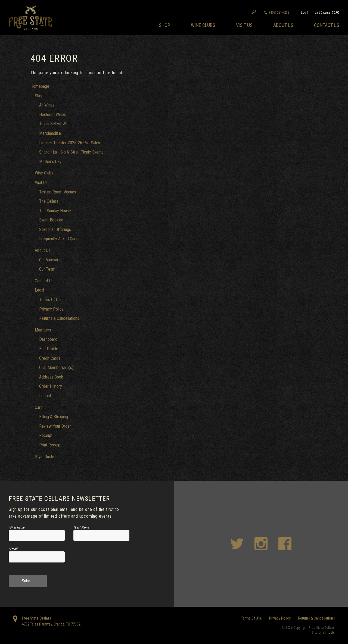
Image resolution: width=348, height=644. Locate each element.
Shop (164, 25)
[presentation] (102, 559)
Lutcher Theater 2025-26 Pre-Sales (70, 143)
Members (43, 330)
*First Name (17, 527)
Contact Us (327, 25)
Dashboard (48, 339)
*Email (13, 549)
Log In (305, 12)
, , (51, 624)
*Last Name (81, 527)
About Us (283, 25)
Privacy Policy (51, 309)
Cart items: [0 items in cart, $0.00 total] (327, 12)
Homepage (40, 86)
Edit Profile (49, 349)
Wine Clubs (203, 25)
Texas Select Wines (56, 124)
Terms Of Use (51, 300)
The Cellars (49, 201)
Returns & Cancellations (59, 318)
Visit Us (244, 25)
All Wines (47, 105)
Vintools (329, 633)
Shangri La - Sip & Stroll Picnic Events (71, 152)
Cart (38, 407)
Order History (51, 386)
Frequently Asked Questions (63, 239)
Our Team (47, 269)
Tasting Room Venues (58, 192)
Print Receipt (50, 445)
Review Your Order (55, 426)
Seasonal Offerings (55, 229)
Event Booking (51, 220)
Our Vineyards (51, 260)
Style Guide (44, 457)
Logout (45, 396)
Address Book (51, 377)
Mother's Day (50, 162)
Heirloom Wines (52, 115)
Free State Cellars (36, 618)
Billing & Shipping (54, 417)
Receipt (46, 435)
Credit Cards (50, 358)
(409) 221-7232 (279, 12)
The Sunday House (55, 211)
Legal (39, 290)
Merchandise (50, 133)
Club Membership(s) (56, 368)
